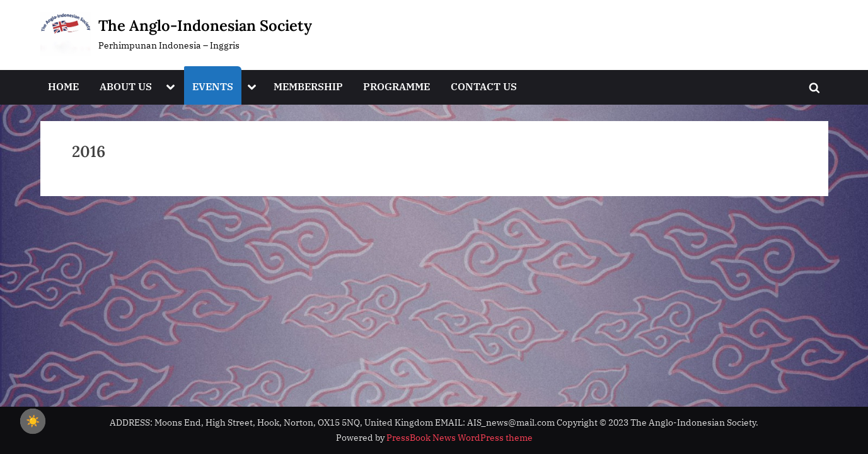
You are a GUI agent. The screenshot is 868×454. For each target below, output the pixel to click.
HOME (63, 86)
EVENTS (213, 86)
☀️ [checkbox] (33, 421)
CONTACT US (484, 86)
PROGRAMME (396, 86)
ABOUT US (126, 86)
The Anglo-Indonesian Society (205, 26)
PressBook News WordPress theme (460, 438)
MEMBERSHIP (308, 86)
